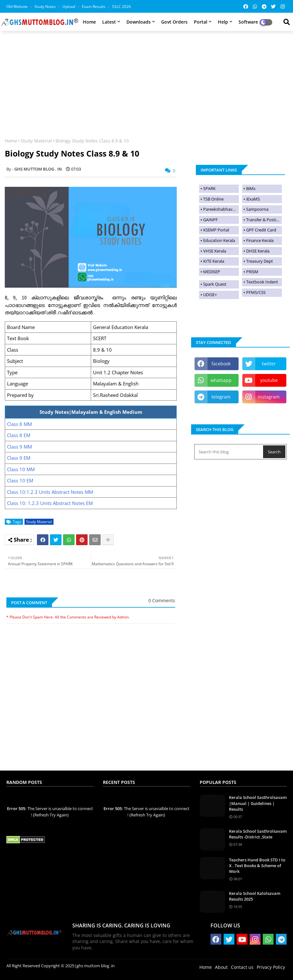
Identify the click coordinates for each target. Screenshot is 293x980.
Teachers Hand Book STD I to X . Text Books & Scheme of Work (257, 866)
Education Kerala (219, 240)
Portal (201, 22)
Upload (69, 7)
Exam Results (94, 7)
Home (89, 22)
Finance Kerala (260, 240)
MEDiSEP (212, 272)
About (221, 967)
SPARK (209, 188)
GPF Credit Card (261, 230)
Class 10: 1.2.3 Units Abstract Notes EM (50, 503)
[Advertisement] (146, 80)
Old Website (18, 7)
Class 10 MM (21, 469)
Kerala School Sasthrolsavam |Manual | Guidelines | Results (258, 803)
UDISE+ (210, 295)
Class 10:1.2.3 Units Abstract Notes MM (50, 492)
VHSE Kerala (215, 251)
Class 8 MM (19, 424)
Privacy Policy (271, 967)
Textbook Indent (262, 282)
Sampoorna (257, 209)
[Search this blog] (229, 452)
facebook (221, 364)
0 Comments (162, 600)
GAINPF (211, 220)
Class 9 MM (19, 447)
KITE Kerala (214, 261)
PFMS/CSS (256, 292)
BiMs (251, 188)
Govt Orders (174, 22)
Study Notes (46, 7)
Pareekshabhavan (220, 209)
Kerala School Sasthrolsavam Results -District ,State (258, 834)
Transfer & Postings (264, 220)
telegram (221, 397)
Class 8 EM (19, 435)
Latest (109, 22)
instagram (269, 397)
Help (223, 22)
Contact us (242, 967)
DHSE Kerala (258, 251)
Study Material (36, 141)
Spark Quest (215, 284)
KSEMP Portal (216, 230)
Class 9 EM (19, 458)
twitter (269, 364)
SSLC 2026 (121, 7)
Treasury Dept (260, 261)
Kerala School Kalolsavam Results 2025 (255, 896)
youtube (269, 380)
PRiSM (252, 272)
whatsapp (221, 380)
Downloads (139, 22)
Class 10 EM (20, 480)
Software (248, 22)
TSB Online (213, 199)
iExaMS (253, 199)
